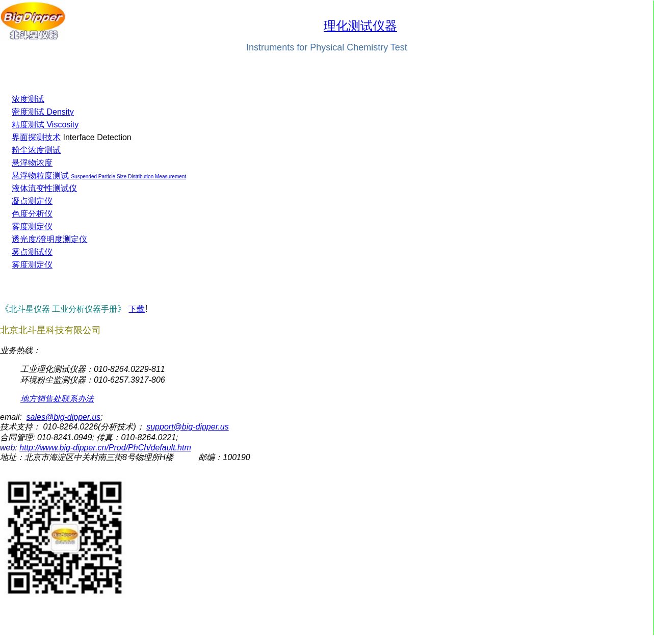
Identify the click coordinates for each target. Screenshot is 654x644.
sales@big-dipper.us (64, 417)
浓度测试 (28, 99)
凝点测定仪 (32, 201)
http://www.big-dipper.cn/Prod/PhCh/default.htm (105, 448)
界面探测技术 (36, 137)
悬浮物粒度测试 (40, 176)
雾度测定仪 (32, 226)
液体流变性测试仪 (44, 188)
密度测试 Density (43, 112)
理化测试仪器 (360, 26)
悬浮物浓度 (32, 163)
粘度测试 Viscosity (45, 125)
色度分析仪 (32, 214)
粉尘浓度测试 (36, 150)
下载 (137, 309)
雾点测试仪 (32, 252)
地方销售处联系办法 (57, 399)
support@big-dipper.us (188, 427)
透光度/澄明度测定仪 (49, 239)
